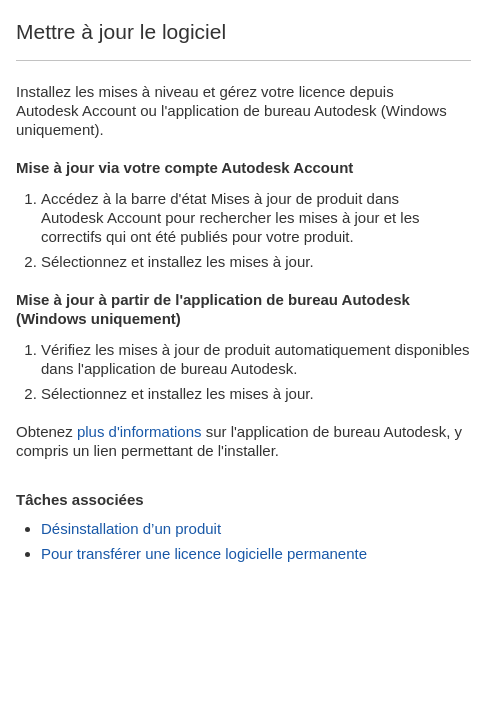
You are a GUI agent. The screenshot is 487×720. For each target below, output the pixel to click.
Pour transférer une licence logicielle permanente (204, 553)
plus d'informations (139, 431)
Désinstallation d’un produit (131, 528)
